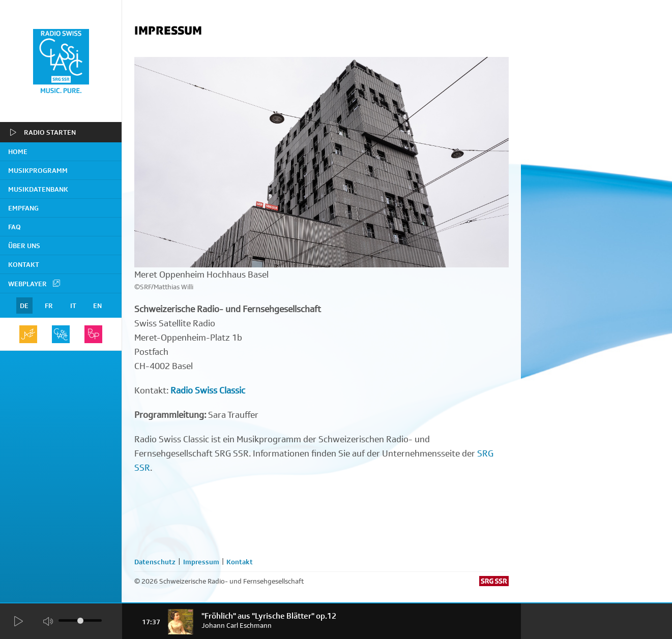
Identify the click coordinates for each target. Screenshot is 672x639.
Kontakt (24, 264)
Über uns (24, 246)
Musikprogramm (38, 170)
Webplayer (35, 283)
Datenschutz (155, 562)
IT (73, 306)
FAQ (14, 227)
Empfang (23, 208)
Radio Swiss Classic (208, 390)
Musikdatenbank (38, 189)
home (18, 151)
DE (24, 306)
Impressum (201, 562)
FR (49, 306)
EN (97, 306)
